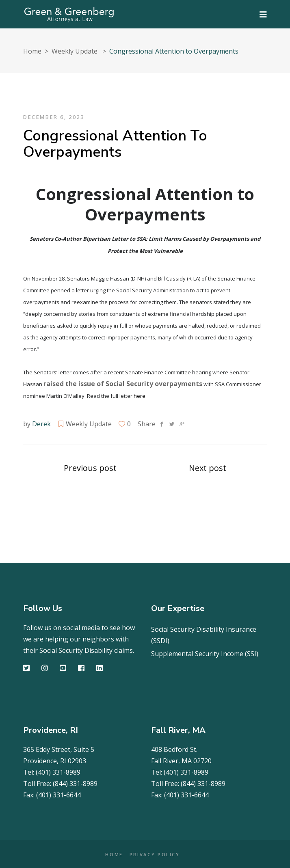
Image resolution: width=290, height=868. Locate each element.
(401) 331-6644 (58, 795)
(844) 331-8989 (75, 784)
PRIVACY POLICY (155, 854)
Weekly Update (75, 51)
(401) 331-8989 (58, 772)
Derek (41, 424)
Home (32, 51)
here (140, 396)
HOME (114, 854)
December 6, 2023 (54, 117)
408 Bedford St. (174, 749)
